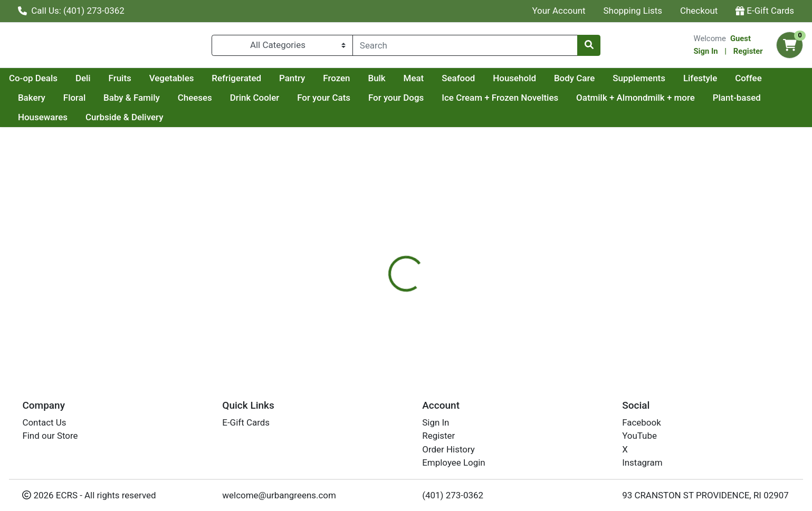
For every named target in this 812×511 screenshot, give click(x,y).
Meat (514, 82)
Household (615, 82)
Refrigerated (337, 82)
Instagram (642, 463)
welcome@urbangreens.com (279, 495)
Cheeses (291, 102)
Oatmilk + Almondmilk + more (732, 102)
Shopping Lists (633, 11)
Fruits (220, 82)
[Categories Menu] (282, 47)
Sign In (705, 53)
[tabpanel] (575, 299)
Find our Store (50, 436)
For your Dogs (493, 102)
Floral (171, 102)
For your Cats (420, 102)
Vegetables (272, 82)
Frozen (437, 82)
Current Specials (51, 82)
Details (368, 253)
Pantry (392, 82)
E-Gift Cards (765, 11)
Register (748, 53)
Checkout (699, 11)
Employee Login (453, 463)
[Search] (465, 47)
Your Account (558, 11)
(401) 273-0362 (453, 495)
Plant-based (42, 122)
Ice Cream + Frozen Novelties (596, 102)
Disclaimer (418, 253)
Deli (183, 82)
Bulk (477, 82)
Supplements (739, 82)
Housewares (109, 122)
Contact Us (44, 423)
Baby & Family (228, 102)
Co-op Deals (133, 82)
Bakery (128, 102)
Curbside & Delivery (190, 122)
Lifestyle (35, 102)
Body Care (675, 82)
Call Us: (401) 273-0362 (71, 11)
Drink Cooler (351, 102)
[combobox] (465, 47)
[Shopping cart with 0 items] (790, 48)
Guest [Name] (741, 41)
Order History (448, 449)
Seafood (558, 82)
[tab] (368, 253)
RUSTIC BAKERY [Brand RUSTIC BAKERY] (480, 295)
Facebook (642, 423)
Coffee (83, 102)
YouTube (639, 436)
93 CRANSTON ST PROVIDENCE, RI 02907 (705, 495)
